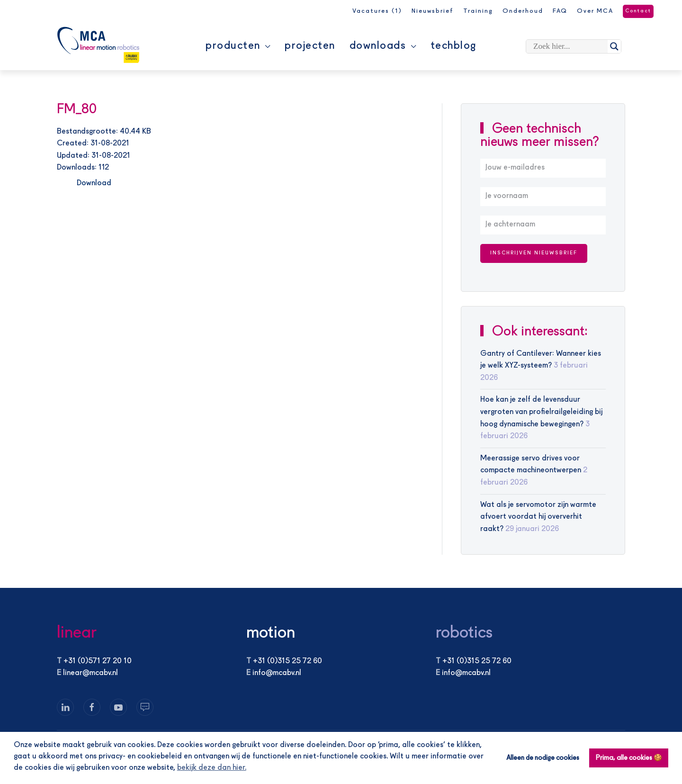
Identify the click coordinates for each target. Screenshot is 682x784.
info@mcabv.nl (277, 673)
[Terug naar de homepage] (98, 45)
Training (478, 11)
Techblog (453, 46)
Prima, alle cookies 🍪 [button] (629, 758)
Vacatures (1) (377, 11)
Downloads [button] (383, 46)
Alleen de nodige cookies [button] (543, 758)
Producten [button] (238, 46)
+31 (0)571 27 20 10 (98, 661)
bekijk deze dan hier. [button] (212, 768)
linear (77, 633)
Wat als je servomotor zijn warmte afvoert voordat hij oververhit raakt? (538, 517)
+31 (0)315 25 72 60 (287, 661)
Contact (638, 11)
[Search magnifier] (614, 46)
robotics (464, 633)
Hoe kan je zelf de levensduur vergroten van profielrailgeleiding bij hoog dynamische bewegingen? (541, 412)
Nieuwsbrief (433, 11)
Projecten (310, 46)
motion (271, 633)
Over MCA (595, 11)
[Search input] (569, 46)
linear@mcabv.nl (90, 673)
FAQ (560, 11)
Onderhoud (523, 11)
